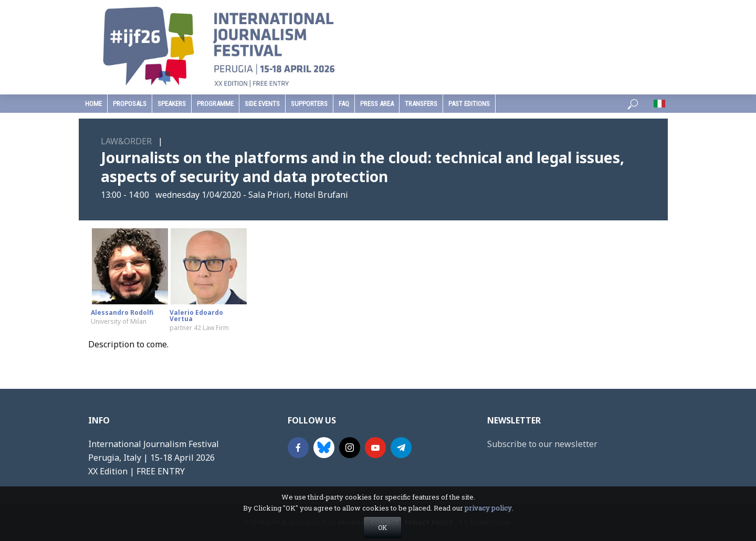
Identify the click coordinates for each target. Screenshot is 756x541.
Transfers (421, 104)
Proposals (130, 104)
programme (215, 104)
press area (377, 104)
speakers (172, 104)
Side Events (262, 104)
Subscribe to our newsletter (542, 444)
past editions (469, 104)
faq (344, 104)
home (93, 104)
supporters (309, 104)
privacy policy (488, 521)
